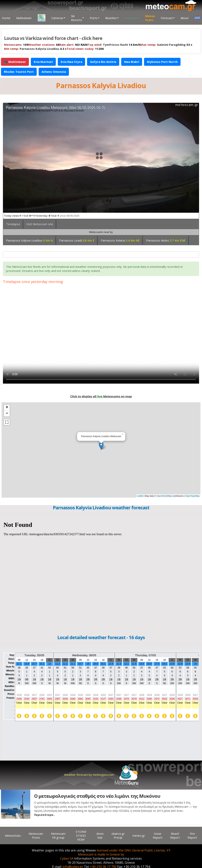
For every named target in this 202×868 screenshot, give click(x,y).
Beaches (112, 18)
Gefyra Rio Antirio (103, 62)
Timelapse (13, 224)
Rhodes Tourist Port (19, 72)
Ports (95, 18)
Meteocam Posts (36, 835)
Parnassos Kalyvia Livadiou (39, 49)
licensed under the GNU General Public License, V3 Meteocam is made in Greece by (124, 852)
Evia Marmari (43, 62)
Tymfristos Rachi (115, 45)
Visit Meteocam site (40, 224)
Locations (132, 18)
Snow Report (158, 835)
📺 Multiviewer (15, 62)
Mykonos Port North (162, 62)
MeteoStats (13, 835)
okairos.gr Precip (118, 835)
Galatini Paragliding (171, 45)
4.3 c (35, 49)
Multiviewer (24, 18)
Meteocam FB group (58, 835)
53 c (166, 45)
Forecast (168, 18)
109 (16, 45)
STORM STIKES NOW (81, 835)
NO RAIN (74, 45)
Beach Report (175, 835)
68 (44, 45)
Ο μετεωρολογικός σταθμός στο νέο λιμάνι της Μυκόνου (97, 796)
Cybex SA (67, 858)
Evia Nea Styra (71, 62)
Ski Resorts (77, 18)
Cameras (58, 18)
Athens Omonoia (54, 72)
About (185, 18)
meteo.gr (139, 835)
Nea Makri (132, 62)
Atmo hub (100, 835)
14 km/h (114, 45)
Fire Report (192, 835)
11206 (85, 49)
